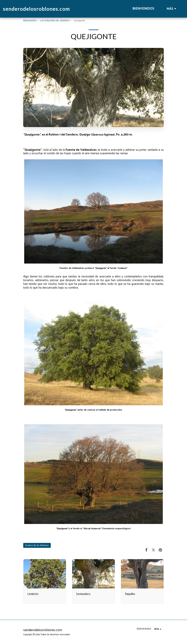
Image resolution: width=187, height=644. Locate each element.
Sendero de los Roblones (37, 545)
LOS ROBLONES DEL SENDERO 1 (55, 21)
